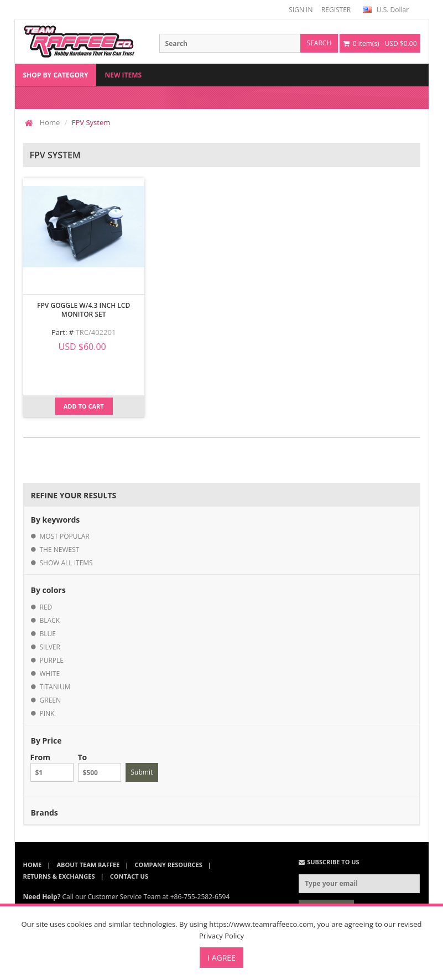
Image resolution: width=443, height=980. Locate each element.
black (50, 620)
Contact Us (129, 876)
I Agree (221, 958)
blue (48, 634)
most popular (65, 536)
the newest (60, 550)
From (52, 767)
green (51, 700)
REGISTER (336, 10)
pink (47, 713)
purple (52, 660)
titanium (55, 687)
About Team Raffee (88, 865)
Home (50, 122)
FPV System (91, 122)
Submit (142, 772)
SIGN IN (301, 10)
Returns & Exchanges (59, 876)
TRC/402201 (96, 332)
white (50, 674)
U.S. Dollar (386, 10)
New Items (123, 75)
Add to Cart (84, 406)
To (100, 767)
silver (50, 647)
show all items (66, 563)
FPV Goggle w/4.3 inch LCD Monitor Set (84, 310)
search (319, 43)
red (46, 607)
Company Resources (168, 865)
